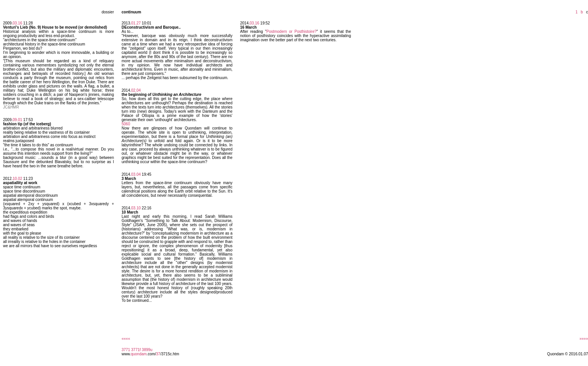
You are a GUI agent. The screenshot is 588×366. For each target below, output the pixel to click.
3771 (126, 350)
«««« (126, 339)
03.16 (17, 23)
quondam (139, 354)
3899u (147, 350)
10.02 (17, 179)
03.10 (136, 208)
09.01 (17, 120)
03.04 (136, 174)
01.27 (136, 23)
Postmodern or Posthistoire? (292, 32)
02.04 (136, 90)
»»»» (584, 339)
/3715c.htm (170, 354)
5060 (126, 124)
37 (158, 354)
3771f (136, 350)
